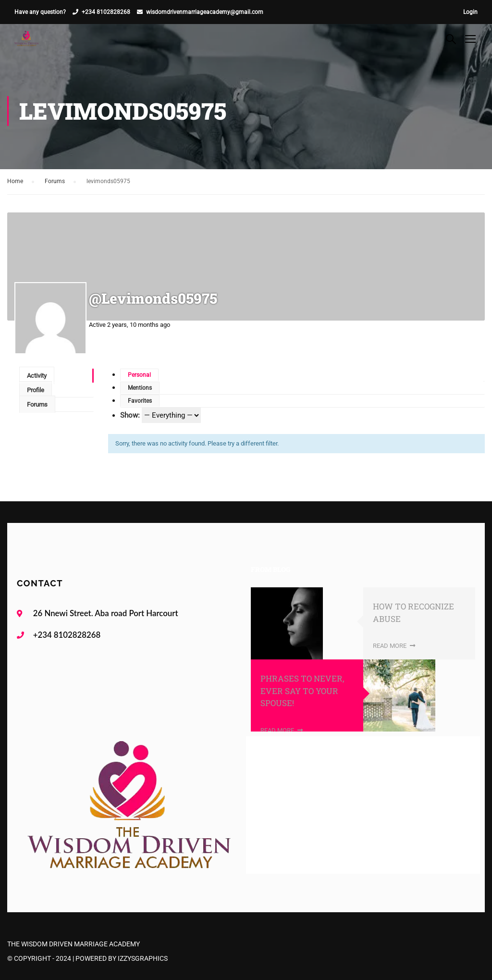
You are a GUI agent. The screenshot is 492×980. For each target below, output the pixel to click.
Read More (394, 646)
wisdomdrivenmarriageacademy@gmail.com (205, 12)
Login (470, 12)
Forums (55, 181)
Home (15, 181)
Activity (37, 376)
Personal (139, 375)
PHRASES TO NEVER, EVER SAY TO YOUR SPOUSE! (302, 691)
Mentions (140, 388)
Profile (36, 390)
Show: (130, 415)
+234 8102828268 (106, 12)
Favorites (140, 401)
